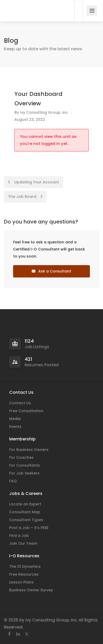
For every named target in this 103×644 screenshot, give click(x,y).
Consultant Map (25, 512)
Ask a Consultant (51, 271)
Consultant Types (26, 520)
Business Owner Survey (31, 590)
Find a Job (19, 536)
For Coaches (21, 457)
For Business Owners (29, 450)
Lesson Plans (21, 582)
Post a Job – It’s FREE (29, 528)
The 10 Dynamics (25, 566)
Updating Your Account (34, 182)
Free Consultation (26, 411)
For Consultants (25, 465)
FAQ (13, 481)
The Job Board (25, 197)
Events (15, 427)
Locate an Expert (25, 504)
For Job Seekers (24, 473)
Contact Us (20, 403)
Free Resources (24, 574)
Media (15, 419)
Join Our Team (23, 543)
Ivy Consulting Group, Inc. (44, 112)
